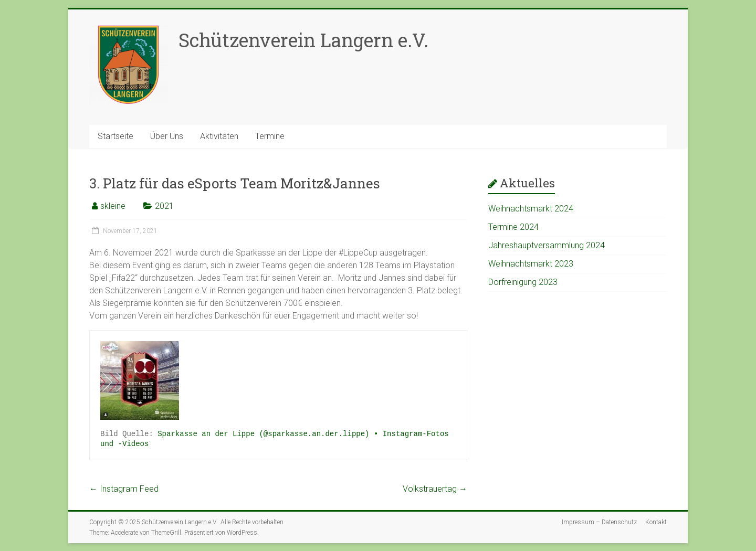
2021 (164, 206)
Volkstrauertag (435, 489)
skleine (113, 206)
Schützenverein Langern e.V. (303, 40)
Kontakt (656, 522)
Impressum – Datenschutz (599, 522)
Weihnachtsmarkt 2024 (531, 209)
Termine (270, 136)
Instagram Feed (124, 489)
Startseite (115, 136)
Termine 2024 (513, 227)
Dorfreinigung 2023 (523, 282)
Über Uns (167, 136)
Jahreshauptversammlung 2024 (547, 245)
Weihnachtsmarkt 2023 (531, 264)
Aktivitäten (219, 136)
